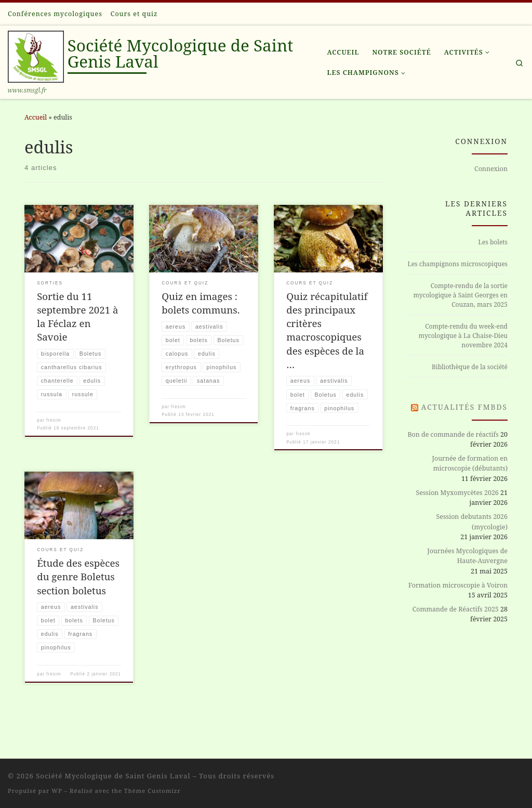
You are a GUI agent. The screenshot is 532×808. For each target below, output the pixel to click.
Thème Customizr (152, 791)
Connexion (491, 169)
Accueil (36, 117)
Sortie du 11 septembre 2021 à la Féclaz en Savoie (77, 317)
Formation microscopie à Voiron (458, 585)
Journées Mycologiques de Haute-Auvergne (467, 556)
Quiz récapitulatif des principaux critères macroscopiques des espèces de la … (327, 330)
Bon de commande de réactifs (453, 434)
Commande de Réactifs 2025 (456, 609)
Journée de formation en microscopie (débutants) (470, 463)
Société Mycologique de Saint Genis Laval (113, 776)
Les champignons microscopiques (457, 264)
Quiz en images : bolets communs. (201, 303)
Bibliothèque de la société (470, 367)
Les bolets (493, 242)
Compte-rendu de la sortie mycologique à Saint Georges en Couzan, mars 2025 (461, 295)
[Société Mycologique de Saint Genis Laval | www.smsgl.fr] (36, 54)
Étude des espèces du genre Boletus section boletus (78, 591)
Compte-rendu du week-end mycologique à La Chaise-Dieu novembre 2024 (463, 336)
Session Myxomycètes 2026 (457, 493)
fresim (54, 421)
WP (57, 791)
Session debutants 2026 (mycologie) (472, 522)
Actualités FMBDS (464, 407)
